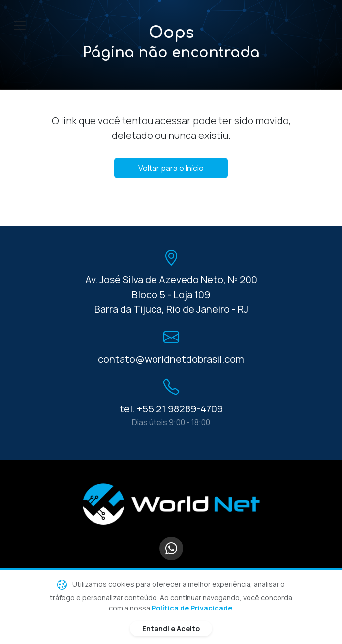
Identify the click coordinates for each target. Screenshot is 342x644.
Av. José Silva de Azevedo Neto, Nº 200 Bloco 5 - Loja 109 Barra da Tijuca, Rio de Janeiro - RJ (171, 294)
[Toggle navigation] (20, 26)
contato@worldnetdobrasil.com (171, 359)
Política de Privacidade (192, 608)
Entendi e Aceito (171, 628)
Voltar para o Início (171, 168)
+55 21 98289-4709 (180, 409)
